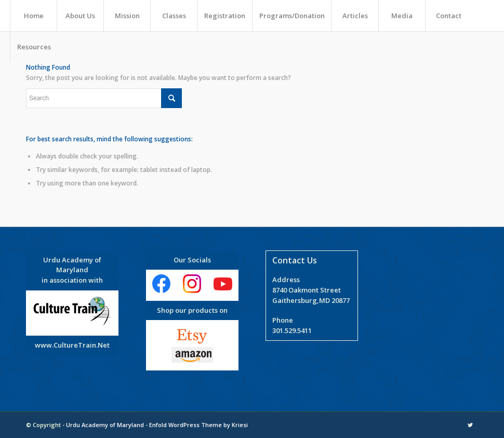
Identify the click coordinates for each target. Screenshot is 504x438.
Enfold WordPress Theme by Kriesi (198, 425)
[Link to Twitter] (470, 425)
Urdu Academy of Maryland (105, 425)
